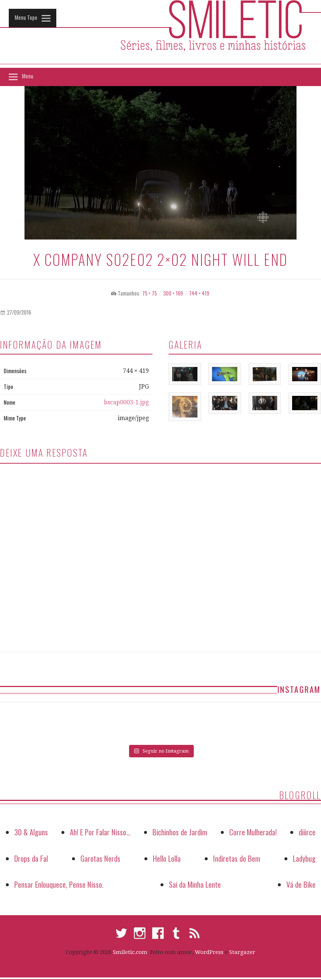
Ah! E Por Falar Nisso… (100, 832)
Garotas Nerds (100, 858)
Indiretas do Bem (237, 858)
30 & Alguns (31, 832)
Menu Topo (26, 17)
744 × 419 (199, 293)
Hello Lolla (167, 858)
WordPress (209, 952)
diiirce (307, 832)
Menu (28, 76)
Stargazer (242, 952)
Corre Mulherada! (253, 832)
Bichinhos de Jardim (180, 832)
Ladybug (304, 858)
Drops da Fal (31, 858)
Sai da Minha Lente (195, 884)
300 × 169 (173, 293)
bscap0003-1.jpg (126, 402)
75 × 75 (150, 293)
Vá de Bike (301, 884)
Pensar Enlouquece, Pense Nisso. (59, 884)
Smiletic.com (130, 952)
